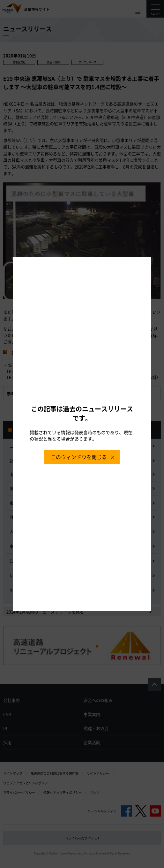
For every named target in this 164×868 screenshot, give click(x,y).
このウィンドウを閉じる (79, 457)
